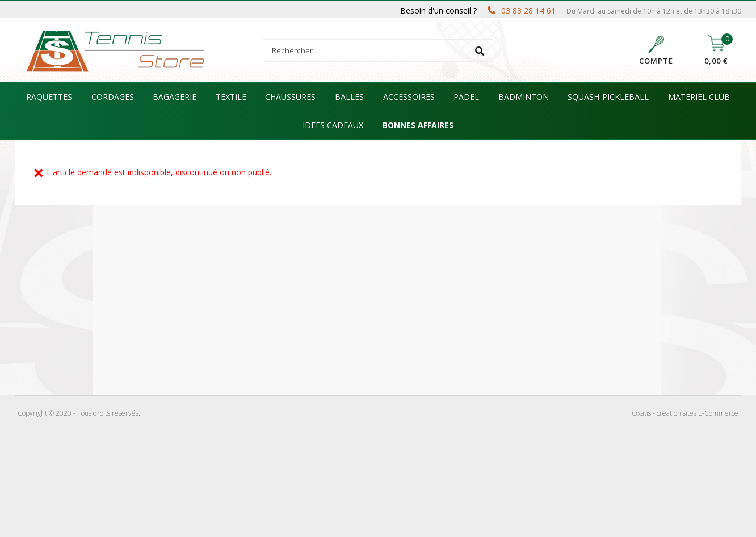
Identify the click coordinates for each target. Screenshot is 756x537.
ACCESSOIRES (409, 97)
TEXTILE (231, 97)
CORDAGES (113, 97)
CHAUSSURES (290, 97)
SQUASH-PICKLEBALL (608, 97)
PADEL (466, 97)
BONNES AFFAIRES (418, 125)
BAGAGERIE (175, 97)
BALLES (349, 97)
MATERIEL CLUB (699, 97)
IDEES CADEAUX (333, 125)
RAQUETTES (49, 97)
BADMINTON (524, 97)
